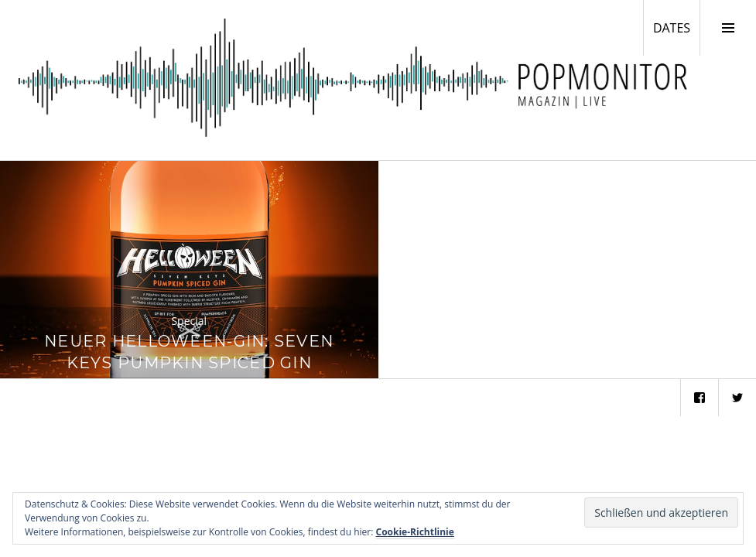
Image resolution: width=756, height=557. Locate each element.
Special (189, 321)
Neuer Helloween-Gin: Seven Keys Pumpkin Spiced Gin (189, 352)
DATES (676, 27)
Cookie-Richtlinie (415, 532)
